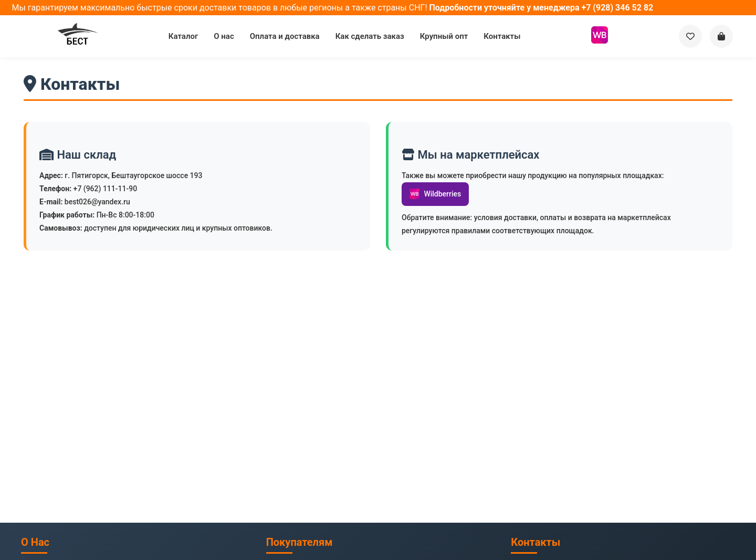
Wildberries (435, 194)
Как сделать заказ (370, 36)
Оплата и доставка (285, 36)
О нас (224, 36)
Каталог (183, 36)
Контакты (502, 36)
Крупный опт (444, 36)
